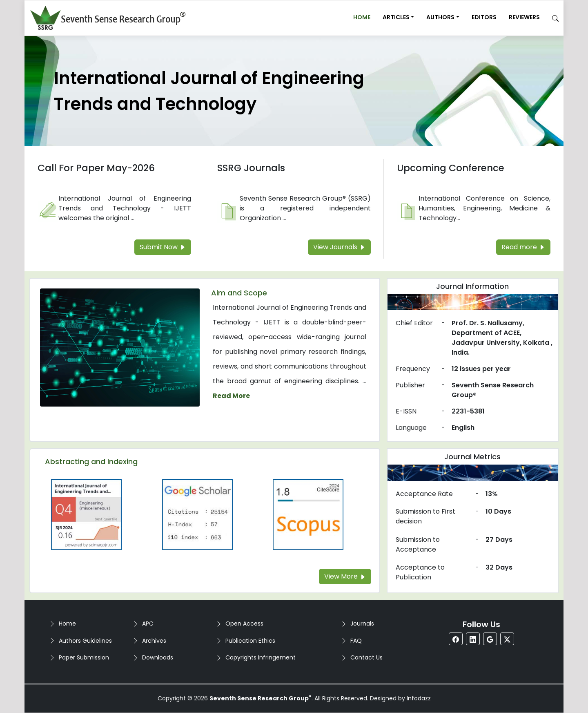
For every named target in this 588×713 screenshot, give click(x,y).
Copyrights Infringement (261, 657)
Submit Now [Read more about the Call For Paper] (163, 247)
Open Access (244, 624)
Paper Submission (84, 657)
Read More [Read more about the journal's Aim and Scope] (231, 396)
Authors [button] (440, 17)
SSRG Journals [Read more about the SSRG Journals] (251, 168)
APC (148, 624)
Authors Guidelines (85, 641)
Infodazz (419, 698)
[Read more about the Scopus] (308, 514)
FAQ (356, 641)
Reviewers (524, 17)
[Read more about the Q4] (87, 514)
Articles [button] (396, 17)
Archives (154, 641)
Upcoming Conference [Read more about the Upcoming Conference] (451, 168)
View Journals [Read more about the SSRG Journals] (339, 247)
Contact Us (366, 657)
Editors (484, 17)
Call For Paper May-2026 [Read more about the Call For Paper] (96, 168)
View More (345, 576)
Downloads (158, 657)
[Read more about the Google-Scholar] (198, 514)
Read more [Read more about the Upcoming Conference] (523, 247)
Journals (362, 624)
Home (362, 17)
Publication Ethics (250, 641)
